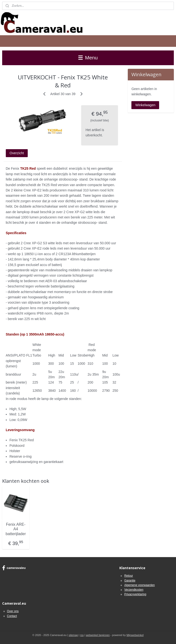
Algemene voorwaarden (139, 585)
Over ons (13, 611)
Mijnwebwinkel (135, 635)
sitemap (73, 635)
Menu (88, 58)
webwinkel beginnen (98, 635)
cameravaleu (14, 568)
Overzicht (17, 153)
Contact (12, 616)
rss (82, 635)
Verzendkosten (134, 590)
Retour (129, 576)
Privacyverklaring (135, 594)
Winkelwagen (145, 105)
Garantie (130, 581)
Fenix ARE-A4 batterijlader (16, 529)
